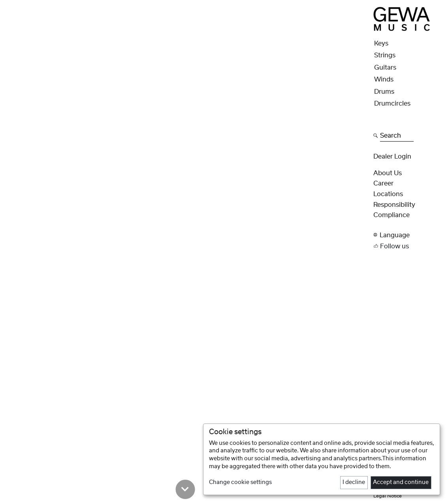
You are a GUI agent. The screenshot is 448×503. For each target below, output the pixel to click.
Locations (388, 194)
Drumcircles (392, 104)
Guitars (385, 68)
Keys (381, 43)
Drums (384, 92)
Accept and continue (401, 482)
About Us (388, 173)
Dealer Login (392, 157)
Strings (385, 55)
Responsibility (394, 205)
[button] (408, 235)
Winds (384, 79)
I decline (354, 482)
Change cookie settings (240, 482)
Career (383, 183)
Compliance (392, 215)
